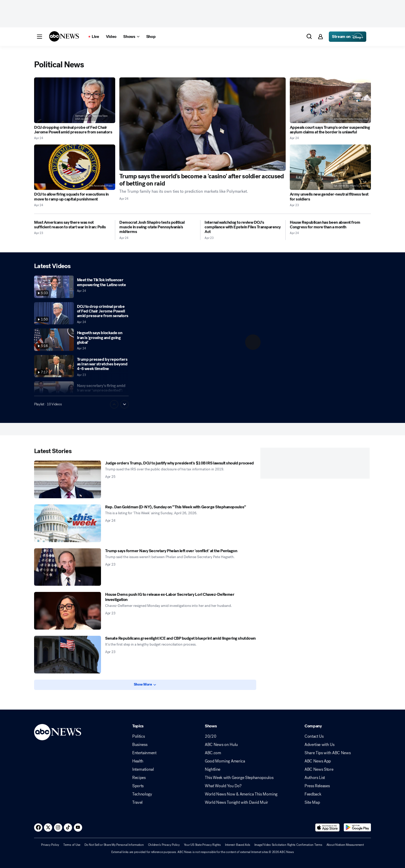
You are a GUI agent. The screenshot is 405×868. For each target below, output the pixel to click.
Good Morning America (225, 761)
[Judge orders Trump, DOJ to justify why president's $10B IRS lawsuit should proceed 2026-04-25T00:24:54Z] (68, 479)
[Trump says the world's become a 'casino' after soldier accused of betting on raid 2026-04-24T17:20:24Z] (202, 124)
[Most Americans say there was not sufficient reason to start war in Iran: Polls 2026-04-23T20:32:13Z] (72, 225)
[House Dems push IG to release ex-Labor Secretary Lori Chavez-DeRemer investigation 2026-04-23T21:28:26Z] (68, 611)
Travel (137, 802)
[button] (40, 37)
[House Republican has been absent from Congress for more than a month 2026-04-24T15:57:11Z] (330, 225)
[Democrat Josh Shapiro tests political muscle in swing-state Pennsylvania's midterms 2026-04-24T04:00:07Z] (158, 227)
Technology (142, 794)
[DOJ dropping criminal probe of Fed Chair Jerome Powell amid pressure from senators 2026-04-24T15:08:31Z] (75, 100)
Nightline (213, 769)
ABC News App (318, 761)
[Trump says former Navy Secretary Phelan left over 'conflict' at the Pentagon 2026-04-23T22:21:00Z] (68, 567)
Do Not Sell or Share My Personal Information (114, 845)
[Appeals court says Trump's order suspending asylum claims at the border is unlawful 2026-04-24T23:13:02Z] (330, 100)
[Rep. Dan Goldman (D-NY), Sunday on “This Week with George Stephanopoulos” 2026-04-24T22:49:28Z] (68, 523)
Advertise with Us (320, 745)
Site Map (312, 802)
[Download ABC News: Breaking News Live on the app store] (328, 827)
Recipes (139, 778)
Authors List (315, 778)
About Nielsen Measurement (345, 845)
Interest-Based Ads (238, 845)
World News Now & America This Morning (241, 794)
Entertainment (144, 753)
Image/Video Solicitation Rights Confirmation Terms (288, 845)
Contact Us (314, 736)
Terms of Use (72, 845)
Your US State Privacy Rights (202, 845)
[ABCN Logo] (64, 36)
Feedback (313, 794)
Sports (138, 786)
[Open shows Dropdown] (131, 37)
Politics (138, 736)
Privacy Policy (50, 845)
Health (138, 761)
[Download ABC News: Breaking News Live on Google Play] (357, 827)
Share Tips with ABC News (328, 753)
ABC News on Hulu (221, 745)
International (143, 769)
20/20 (211, 736)
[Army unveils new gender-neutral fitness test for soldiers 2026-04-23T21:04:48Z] (330, 167)
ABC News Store (319, 769)
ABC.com (213, 753)
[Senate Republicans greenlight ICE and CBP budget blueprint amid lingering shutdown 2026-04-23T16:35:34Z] (68, 655)
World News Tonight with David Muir (236, 802)
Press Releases (317, 786)
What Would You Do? (223, 786)
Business (140, 745)
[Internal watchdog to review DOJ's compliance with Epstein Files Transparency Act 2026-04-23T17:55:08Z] (243, 227)
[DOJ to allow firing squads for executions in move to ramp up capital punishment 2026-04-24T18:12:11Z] (75, 167)
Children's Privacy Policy (164, 845)
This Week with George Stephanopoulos (239, 778)
